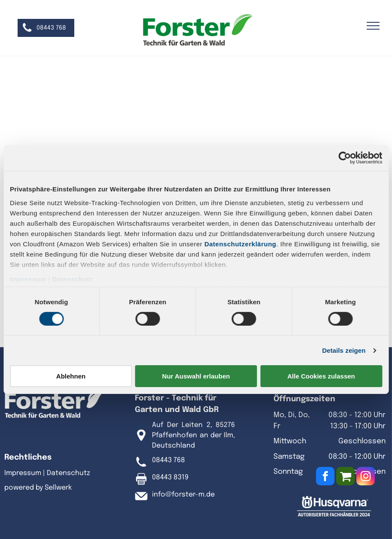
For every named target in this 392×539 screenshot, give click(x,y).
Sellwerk (58, 488)
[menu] (373, 26)
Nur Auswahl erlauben (196, 376)
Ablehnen (71, 376)
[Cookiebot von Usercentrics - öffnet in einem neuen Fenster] (345, 158)
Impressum (28, 279)
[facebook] (325, 477)
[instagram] (366, 477)
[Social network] (345, 477)
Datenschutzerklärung (240, 244)
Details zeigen (344, 350)
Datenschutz (72, 279)
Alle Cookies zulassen (321, 376)
